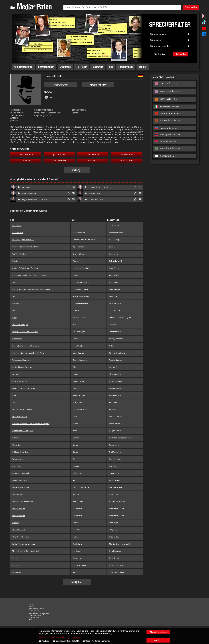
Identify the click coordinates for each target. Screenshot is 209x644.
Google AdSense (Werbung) (98, 641)
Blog (111, 67)
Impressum (33, 604)
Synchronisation (46, 67)
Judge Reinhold (26, 154)
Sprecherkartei (34, 617)
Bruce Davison (126, 161)
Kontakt (143, 67)
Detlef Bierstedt (96, 199)
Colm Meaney (126, 154)
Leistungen (65, 67)
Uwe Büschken (29, 193)
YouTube (45, 641)
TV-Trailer (81, 67)
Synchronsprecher (35, 616)
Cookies (43, 637)
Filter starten (180, 54)
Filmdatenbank (126, 67)
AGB (30, 619)
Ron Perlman (93, 154)
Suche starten (191, 7)
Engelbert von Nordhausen (34, 199)
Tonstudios (98, 67)
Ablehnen (158, 640)
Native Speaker (34, 612)
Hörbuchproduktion (23, 67)
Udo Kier (26, 161)
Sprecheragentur (34, 610)
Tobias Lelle (94, 193)
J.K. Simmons (59, 154)
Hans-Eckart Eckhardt (99, 187)
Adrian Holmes (59, 161)
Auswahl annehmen (158, 632)
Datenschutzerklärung (36, 608)
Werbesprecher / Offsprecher (39, 614)
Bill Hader (93, 161)
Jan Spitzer (27, 187)
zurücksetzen (159, 54)
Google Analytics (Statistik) (67, 641)
